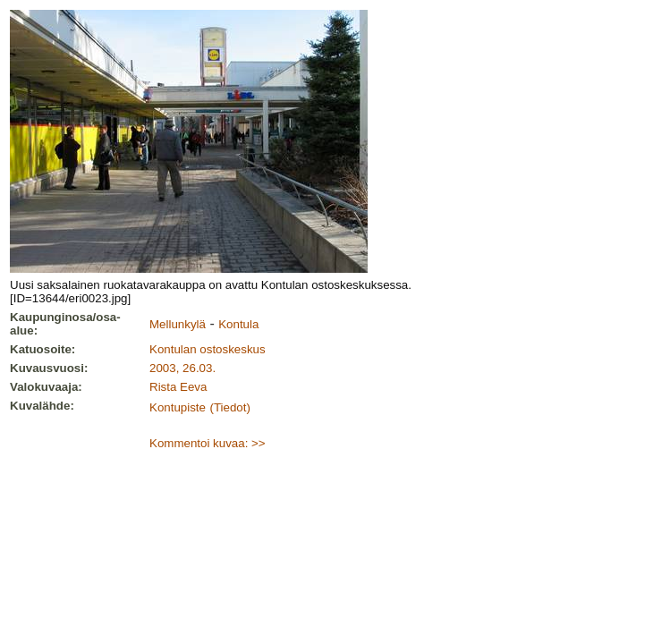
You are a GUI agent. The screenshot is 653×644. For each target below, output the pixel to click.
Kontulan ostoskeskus (208, 349)
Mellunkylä (178, 324)
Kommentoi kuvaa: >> (208, 443)
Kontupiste (178, 407)
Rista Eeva (178, 387)
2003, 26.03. (182, 368)
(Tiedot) (229, 407)
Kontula (238, 324)
